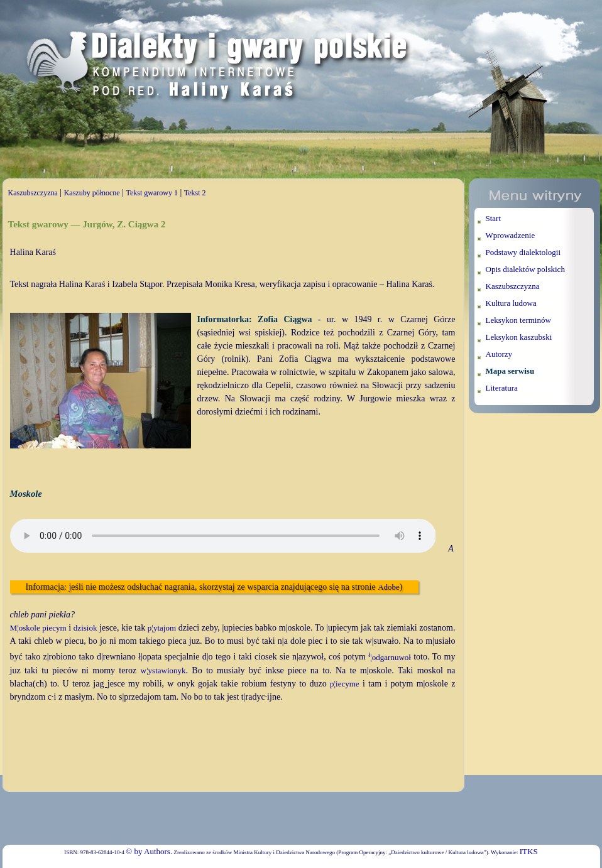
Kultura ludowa (511, 303)
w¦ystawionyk (163, 670)
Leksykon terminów (518, 320)
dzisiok (85, 628)
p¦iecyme (345, 684)
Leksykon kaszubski (519, 337)
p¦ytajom (162, 628)
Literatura (502, 388)
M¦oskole (25, 628)
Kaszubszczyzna (33, 193)
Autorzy (499, 354)
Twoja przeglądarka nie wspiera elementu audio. (223, 536)
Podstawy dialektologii (523, 252)
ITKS (529, 851)
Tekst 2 (195, 193)
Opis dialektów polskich (525, 269)
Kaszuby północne (92, 193)
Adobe (389, 587)
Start (494, 218)
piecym (54, 628)
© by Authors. (149, 851)
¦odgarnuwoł (390, 657)
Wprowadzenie (511, 235)
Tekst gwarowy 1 (151, 193)
